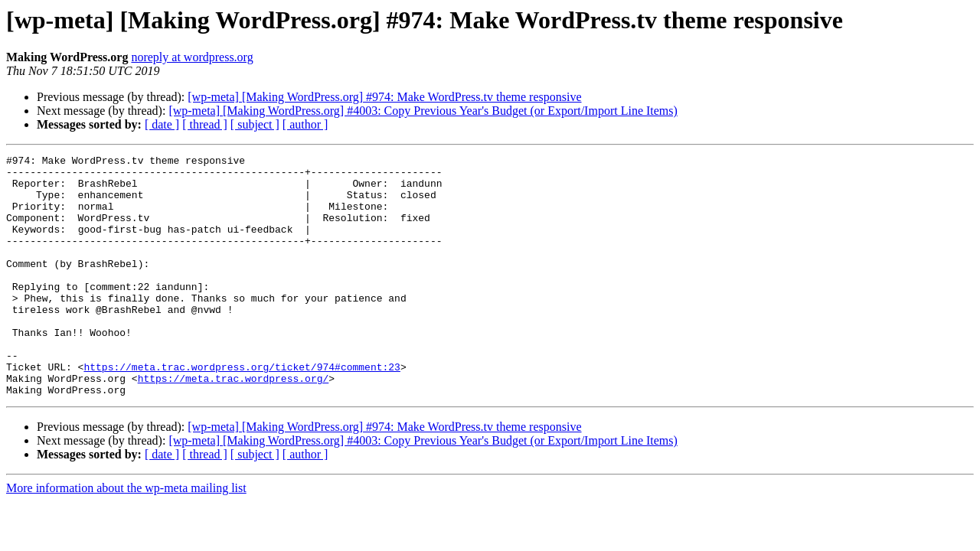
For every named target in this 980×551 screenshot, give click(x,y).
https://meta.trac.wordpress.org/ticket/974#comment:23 (242, 410)
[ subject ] (255, 124)
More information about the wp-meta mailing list (126, 536)
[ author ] (305, 124)
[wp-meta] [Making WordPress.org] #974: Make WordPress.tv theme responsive (384, 97)
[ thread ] (205, 124)
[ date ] (162, 124)
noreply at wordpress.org (192, 57)
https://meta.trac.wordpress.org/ (234, 424)
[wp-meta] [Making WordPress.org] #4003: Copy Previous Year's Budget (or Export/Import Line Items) (423, 111)
